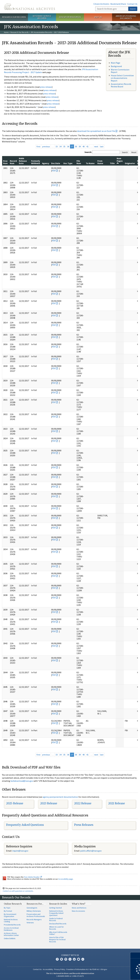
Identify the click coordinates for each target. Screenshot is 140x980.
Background (116, 66)
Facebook (57, 959)
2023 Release (49, 803)
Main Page (116, 63)
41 (87, 146)
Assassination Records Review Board (121, 85)
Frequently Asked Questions (25, 825)
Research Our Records (14, 17)
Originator (130, 163)
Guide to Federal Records (56, 919)
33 (57, 146)
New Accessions (78, 911)
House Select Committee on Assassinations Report (122, 78)
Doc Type (68, 163)
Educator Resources (70, 17)
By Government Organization (10, 915)
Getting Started (55, 908)
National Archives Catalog (11, 921)
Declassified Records (58, 924)
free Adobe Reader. (33, 877)
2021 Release (117, 803)
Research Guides (58, 904)
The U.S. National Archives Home (29, 7)
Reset (134, 152)
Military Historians (34, 911)
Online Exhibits (10, 938)
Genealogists (32, 908)
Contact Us (132, 4)
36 (68, 146)
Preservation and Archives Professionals (36, 915)
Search (133, 9)
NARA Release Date (23, 161)
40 (84, 146)
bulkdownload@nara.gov (22, 781)
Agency (46, 163)
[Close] (137, 955)
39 (80, 146)
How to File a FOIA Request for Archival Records (57, 939)
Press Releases (84, 825)
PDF (54, 171)
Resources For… (35, 904)
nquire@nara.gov (20, 851)
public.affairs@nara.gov (91, 851)
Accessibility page (66, 879)
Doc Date (56, 163)
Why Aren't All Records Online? (58, 933)
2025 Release (15, 803)
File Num (79, 162)
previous (46, 146)
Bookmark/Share (118, 4)
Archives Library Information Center (11, 934)
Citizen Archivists (101, 4)
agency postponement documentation (60, 797)
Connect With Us (70, 955)
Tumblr (70, 959)
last (102, 146)
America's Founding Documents (126, 17)
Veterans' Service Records (42, 17)
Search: (88, 152)
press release (46, 87)
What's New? (79, 904)
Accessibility (48, 969)
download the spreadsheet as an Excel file (96, 131)
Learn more (116, 975)
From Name (100, 162)
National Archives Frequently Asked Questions (56, 913)
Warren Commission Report (120, 71)
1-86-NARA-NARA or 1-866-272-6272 (70, 976)
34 (60, 146)
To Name (90, 163)
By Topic (7, 908)
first (38, 146)
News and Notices (79, 908)
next (96, 146)
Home (6, 32)
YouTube (74, 959)
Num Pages (120, 161)
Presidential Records (12, 925)
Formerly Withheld (36, 162)
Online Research (13, 904)
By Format (8, 911)
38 (76, 146)
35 (64, 146)
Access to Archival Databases (11, 929)
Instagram (66, 959)
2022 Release (83, 803)
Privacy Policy (60, 969)
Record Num (13, 162)
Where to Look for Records (56, 928)
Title (112, 163)
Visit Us (98, 17)
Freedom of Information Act (77, 969)
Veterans (30, 923)
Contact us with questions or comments (18, 891)
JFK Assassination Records (41, 32)
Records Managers (34, 919)
